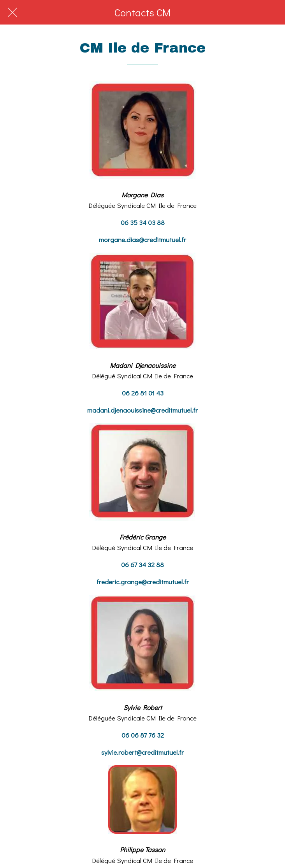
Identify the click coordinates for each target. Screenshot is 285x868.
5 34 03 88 (149, 222)
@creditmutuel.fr (165, 582)
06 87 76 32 (147, 735)
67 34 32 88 (147, 565)
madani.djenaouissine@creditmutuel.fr (142, 410)
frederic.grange (119, 582)
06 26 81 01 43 (143, 393)
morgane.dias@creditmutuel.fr (142, 240)
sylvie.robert (119, 752)
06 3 (127, 222)
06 (126, 565)
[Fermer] (12, 12)
